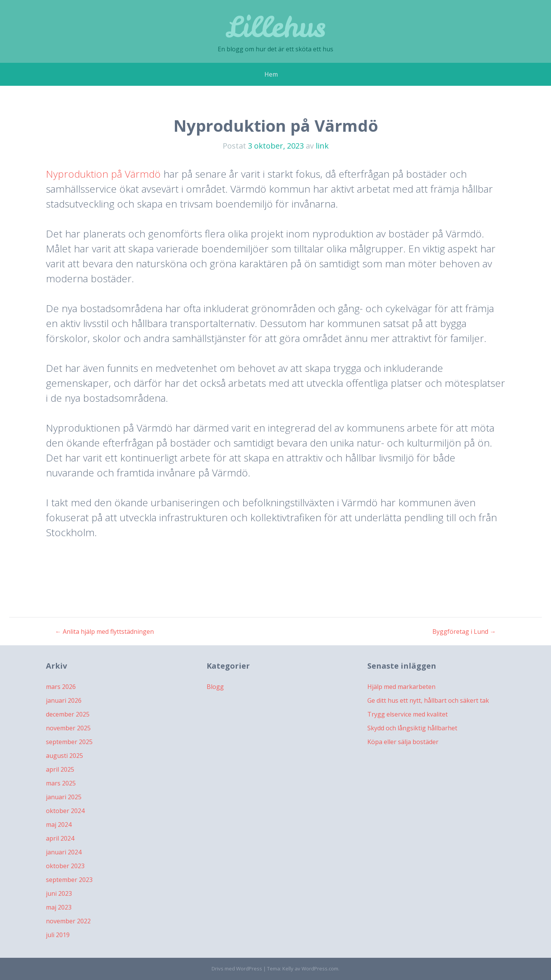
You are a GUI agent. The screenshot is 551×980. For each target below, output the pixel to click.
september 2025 (69, 742)
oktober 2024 (65, 811)
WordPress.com (320, 969)
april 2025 (60, 769)
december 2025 (68, 714)
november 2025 (68, 728)
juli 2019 (58, 935)
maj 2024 (59, 825)
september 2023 (69, 880)
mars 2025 (61, 783)
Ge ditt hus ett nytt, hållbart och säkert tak (428, 700)
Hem (271, 74)
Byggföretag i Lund (464, 632)
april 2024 (60, 838)
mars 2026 (61, 687)
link (322, 146)
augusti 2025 (64, 756)
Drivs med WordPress (237, 969)
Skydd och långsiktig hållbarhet (412, 728)
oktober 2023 (65, 866)
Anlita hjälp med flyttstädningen (104, 632)
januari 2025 (64, 797)
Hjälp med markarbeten (401, 687)
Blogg (215, 687)
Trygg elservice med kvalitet (408, 714)
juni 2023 (59, 893)
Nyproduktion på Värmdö (103, 174)
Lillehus (275, 27)
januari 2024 (64, 852)
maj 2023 (59, 907)
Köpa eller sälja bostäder (403, 742)
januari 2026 (64, 700)
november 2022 (68, 921)
